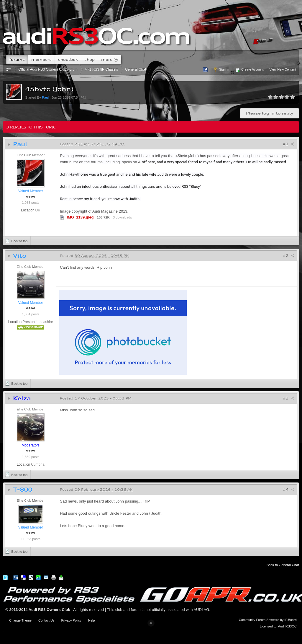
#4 (289, 489)
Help (92, 620)
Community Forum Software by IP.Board (268, 620)
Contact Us (46, 620)
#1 (289, 144)
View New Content (283, 69)
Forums (17, 59)
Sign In (221, 70)
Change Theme (20, 620)
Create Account (249, 70)
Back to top (16, 241)
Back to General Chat (283, 565)
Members (41, 59)
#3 (289, 398)
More (110, 60)
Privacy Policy (71, 620)
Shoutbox (68, 59)
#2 (289, 256)
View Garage (31, 327)
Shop (90, 59)
